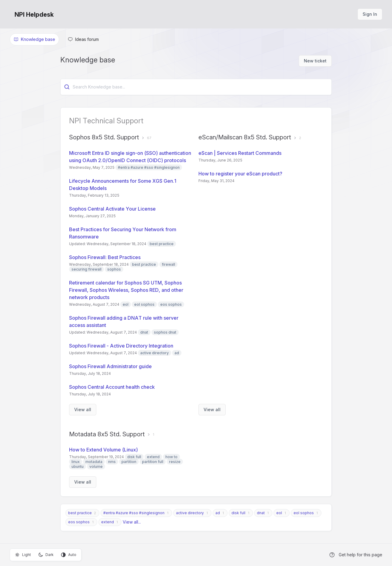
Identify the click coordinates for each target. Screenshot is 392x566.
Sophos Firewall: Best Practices (105, 257)
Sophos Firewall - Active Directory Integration (121, 346)
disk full (238, 513)
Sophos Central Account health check (112, 387)
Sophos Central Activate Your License (112, 209)
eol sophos (304, 513)
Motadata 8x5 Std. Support (107, 434)
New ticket (315, 61)
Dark (46, 555)
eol (279, 513)
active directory (190, 513)
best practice (80, 513)
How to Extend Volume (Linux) (103, 450)
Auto (69, 555)
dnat (261, 513)
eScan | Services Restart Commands (240, 153)
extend (108, 522)
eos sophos (79, 522)
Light (23, 555)
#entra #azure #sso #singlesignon (134, 513)
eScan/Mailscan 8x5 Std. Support (245, 137)
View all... (132, 522)
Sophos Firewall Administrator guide (110, 366)
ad (218, 513)
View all (83, 410)
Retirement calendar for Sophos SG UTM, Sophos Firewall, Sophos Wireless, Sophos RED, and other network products (126, 290)
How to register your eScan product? (240, 174)
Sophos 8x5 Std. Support (104, 137)
